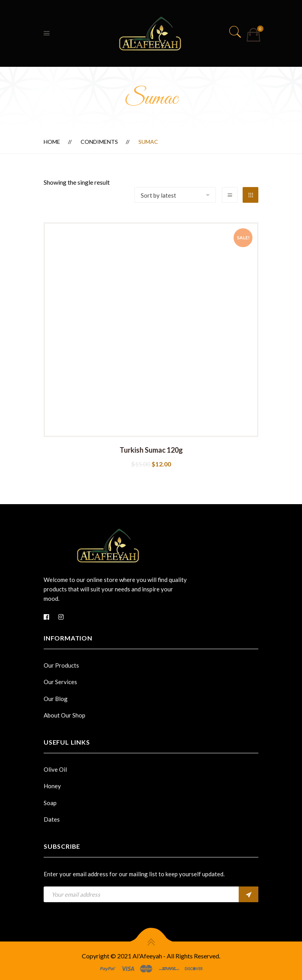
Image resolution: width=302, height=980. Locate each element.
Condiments (99, 142)
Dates (52, 819)
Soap (50, 803)
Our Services (60, 682)
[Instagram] (61, 617)
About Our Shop (64, 715)
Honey (52, 786)
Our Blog (56, 699)
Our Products (61, 665)
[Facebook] (46, 617)
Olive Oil (55, 769)
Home (52, 142)
